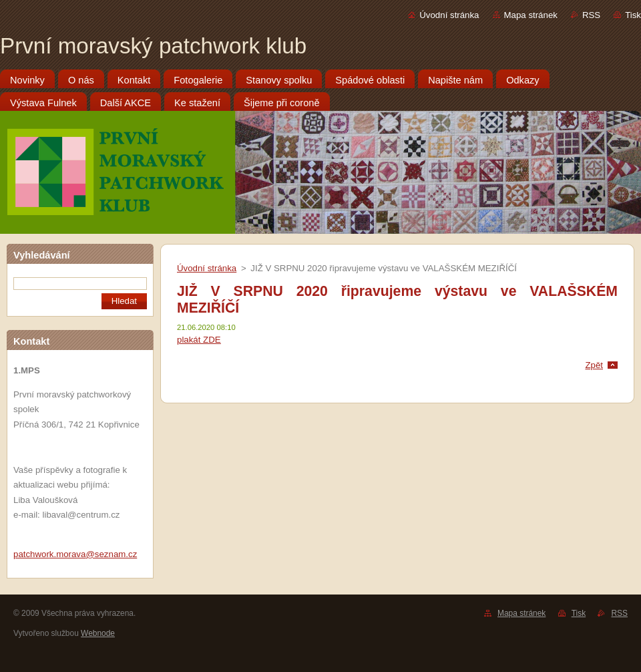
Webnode (98, 633)
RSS (591, 15)
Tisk (633, 15)
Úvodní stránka (449, 15)
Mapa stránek (531, 15)
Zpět (594, 365)
